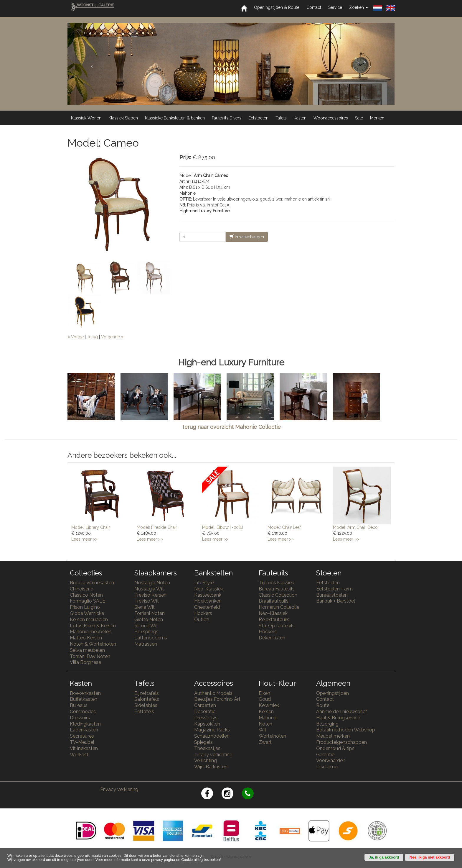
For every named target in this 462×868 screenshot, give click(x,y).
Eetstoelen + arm (334, 589)
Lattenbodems (151, 638)
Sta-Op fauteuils (277, 626)
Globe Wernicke (87, 613)
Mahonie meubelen (91, 632)
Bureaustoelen (332, 595)
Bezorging (327, 724)
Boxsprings (146, 632)
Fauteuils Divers (227, 118)
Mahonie (268, 718)
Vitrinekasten (84, 748)
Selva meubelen (87, 650)
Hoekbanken (208, 601)
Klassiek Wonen (86, 118)
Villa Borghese (85, 662)
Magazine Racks (212, 730)
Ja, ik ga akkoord (384, 857)
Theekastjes (207, 748)
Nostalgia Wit (149, 589)
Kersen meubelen (89, 620)
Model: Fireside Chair (157, 527)
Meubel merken (333, 736)
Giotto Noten (149, 620)
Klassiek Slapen (123, 118)
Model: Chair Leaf (284, 527)
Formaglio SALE (88, 601)
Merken (377, 118)
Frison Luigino (85, 607)
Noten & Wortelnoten (93, 644)
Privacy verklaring (119, 789)
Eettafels (144, 712)
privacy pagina (163, 860)
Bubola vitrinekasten (92, 583)
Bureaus (79, 705)
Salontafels (147, 699)
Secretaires (82, 736)
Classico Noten (86, 595)
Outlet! (202, 620)
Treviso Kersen (150, 595)
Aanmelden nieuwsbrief (342, 712)
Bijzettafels (147, 693)
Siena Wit (145, 607)
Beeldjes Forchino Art (217, 699)
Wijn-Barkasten (211, 767)
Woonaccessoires (331, 118)
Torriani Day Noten (90, 656)
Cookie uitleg (192, 860)
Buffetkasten (84, 699)
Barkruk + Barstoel (336, 601)
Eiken (264, 693)
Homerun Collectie (279, 607)
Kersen (266, 712)
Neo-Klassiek (209, 589)
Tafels (281, 118)
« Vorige (76, 337)
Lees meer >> (84, 539)
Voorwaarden (331, 760)
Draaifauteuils (274, 601)
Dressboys (206, 718)
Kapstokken (207, 724)
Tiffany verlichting (213, 755)
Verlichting (206, 760)
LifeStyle (204, 583)
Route (323, 705)
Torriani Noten (150, 613)
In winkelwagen (247, 237)
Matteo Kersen (86, 638)
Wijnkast (79, 755)
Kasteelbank (208, 595)
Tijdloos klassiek (276, 583)
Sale (359, 118)
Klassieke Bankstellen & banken (175, 118)
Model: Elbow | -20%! (222, 527)
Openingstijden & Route (277, 7)
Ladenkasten (84, 730)
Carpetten (205, 705)
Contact (314, 7)
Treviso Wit (147, 601)
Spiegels (203, 742)
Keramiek (269, 705)
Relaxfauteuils (274, 620)
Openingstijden (333, 693)
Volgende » (112, 337)
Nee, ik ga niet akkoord (430, 857)
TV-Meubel (82, 742)
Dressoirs (80, 718)
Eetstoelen (258, 118)
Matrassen (146, 644)
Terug (92, 337)
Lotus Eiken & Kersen (93, 626)
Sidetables (146, 705)
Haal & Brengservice (338, 718)
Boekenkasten (85, 693)
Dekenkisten (272, 638)
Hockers (203, 613)
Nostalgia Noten (152, 583)
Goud (265, 699)
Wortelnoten (272, 736)
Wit (263, 730)
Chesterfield (207, 607)
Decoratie (205, 712)
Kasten (300, 118)
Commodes (83, 712)
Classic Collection (278, 595)
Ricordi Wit (146, 626)
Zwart (265, 742)
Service (335, 7)
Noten (265, 724)
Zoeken (359, 7)
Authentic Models (213, 693)
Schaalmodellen (212, 736)
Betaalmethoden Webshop (346, 730)
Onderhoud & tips (335, 748)
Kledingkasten (85, 724)
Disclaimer (327, 767)
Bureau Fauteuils (277, 589)
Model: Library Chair (91, 527)
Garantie (325, 755)
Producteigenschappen (341, 742)
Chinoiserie (81, 589)
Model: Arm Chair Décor (356, 527)
